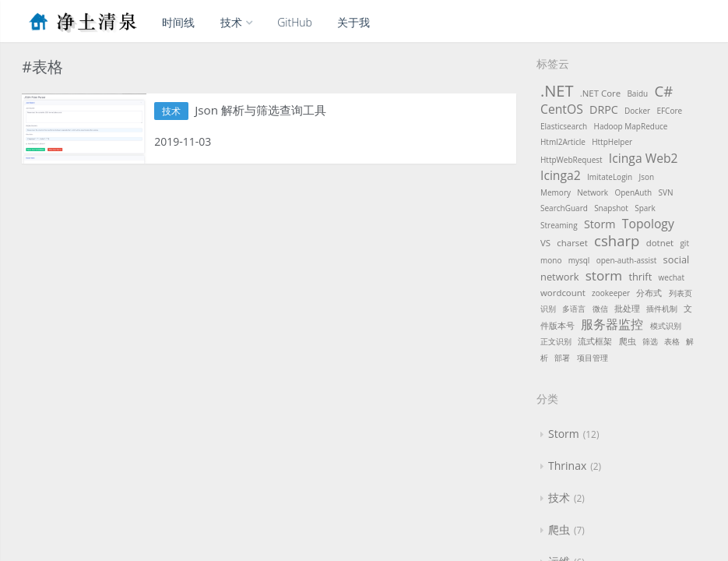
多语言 (574, 309)
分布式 (649, 293)
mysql (579, 260)
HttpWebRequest (571, 160)
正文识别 (556, 341)
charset (572, 243)
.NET (557, 91)
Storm (600, 224)
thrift (640, 277)
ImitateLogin (610, 177)
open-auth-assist (627, 260)
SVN (665, 192)
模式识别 (666, 326)
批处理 (627, 308)
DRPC (604, 109)
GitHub (295, 22)
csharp (617, 240)
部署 (562, 358)
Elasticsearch (564, 126)
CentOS (562, 109)
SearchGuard (564, 208)
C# (663, 91)
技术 (236, 22)
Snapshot (611, 208)
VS (545, 243)
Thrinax (567, 466)
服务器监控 (612, 324)
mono (551, 260)
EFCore (669, 111)
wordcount (563, 293)
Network (593, 192)
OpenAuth (633, 192)
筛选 (650, 341)
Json (647, 177)
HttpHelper (612, 142)
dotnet (660, 243)
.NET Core (600, 93)
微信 (600, 309)
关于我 (353, 22)
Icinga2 (561, 175)
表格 (672, 341)
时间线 (178, 22)
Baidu (637, 93)
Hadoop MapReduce (631, 126)
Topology (648, 224)
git (684, 243)
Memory (556, 192)
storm (604, 275)
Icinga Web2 (644, 158)
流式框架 (595, 341)
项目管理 (593, 358)
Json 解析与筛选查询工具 (269, 111)
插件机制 (662, 309)
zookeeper (611, 293)
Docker (637, 111)
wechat (672, 277)
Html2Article (563, 142)
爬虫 (628, 341)
